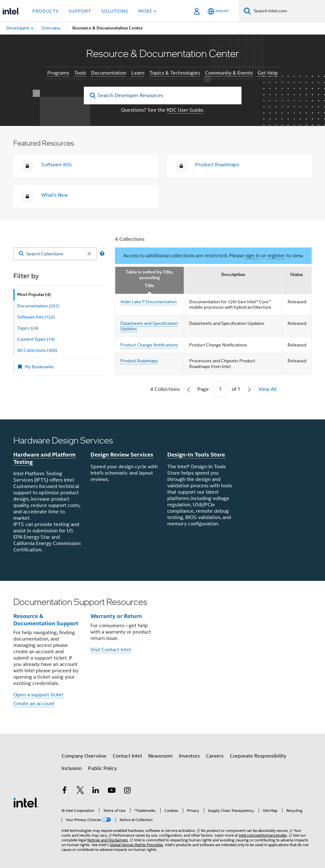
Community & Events (229, 73)
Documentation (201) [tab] (38, 306)
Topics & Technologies (175, 73)
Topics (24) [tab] (28, 328)
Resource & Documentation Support (46, 620)
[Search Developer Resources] (163, 95)
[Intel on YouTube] (112, 791)
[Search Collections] (55, 254)
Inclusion (72, 768)
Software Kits (56, 165)
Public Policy (102, 768)
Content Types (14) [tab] (36, 339)
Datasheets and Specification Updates (149, 326)
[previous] (189, 390)
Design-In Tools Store (196, 454)
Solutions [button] (115, 11)
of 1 (236, 389)
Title (149, 286)
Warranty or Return (116, 616)
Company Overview (84, 756)
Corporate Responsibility (258, 756)
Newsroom (160, 756)
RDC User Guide (185, 110)
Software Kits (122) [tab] (36, 317)
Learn (138, 73)
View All (267, 389)
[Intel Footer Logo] (26, 802)
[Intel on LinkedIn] (96, 791)
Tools (80, 73)
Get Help (268, 73)
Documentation (109, 73)
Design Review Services (122, 454)
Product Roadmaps (217, 165)
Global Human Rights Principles (136, 845)
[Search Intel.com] (288, 11)
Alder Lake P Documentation (149, 302)
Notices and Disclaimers (108, 840)
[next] (249, 390)
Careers (215, 756)
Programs (58, 73)
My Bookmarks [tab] (36, 367)
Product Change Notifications (149, 345)
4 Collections (130, 239)
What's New (55, 195)
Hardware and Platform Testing (44, 458)
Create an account (34, 704)
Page (203, 389)
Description (233, 275)
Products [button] (45, 11)
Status (297, 275)
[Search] (247, 11)
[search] (93, 96)
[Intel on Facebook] (64, 791)
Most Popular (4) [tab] (34, 295)
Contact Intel (127, 756)
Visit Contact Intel (111, 650)
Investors (189, 756)
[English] (218, 11)
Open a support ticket (38, 695)
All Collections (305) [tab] (37, 350)
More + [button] (147, 11)
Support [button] (80, 11)
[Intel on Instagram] (127, 791)
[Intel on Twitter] (80, 791)
